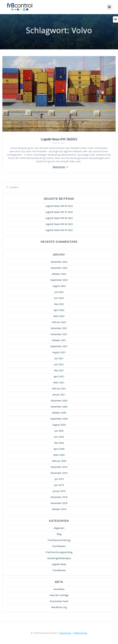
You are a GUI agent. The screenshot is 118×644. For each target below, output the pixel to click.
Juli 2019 (59, 479)
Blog (59, 534)
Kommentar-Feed (59, 601)
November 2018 (59, 503)
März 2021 (59, 382)
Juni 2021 (59, 364)
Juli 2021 (59, 358)
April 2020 (59, 449)
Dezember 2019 (59, 467)
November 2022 (59, 268)
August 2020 (59, 425)
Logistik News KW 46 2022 (59, 218)
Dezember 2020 (59, 401)
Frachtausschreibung (59, 540)
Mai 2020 (59, 443)
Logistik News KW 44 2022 (59, 224)
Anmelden (59, 589)
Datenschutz (81, 633)
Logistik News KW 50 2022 (59, 206)
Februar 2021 (59, 389)
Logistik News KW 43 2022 (59, 230)
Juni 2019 (59, 485)
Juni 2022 (59, 298)
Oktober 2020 (59, 413)
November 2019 (59, 473)
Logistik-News (59, 564)
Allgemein (59, 528)
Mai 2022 (59, 304)
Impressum (65, 633)
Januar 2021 (59, 395)
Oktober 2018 (59, 509)
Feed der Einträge (59, 595)
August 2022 (59, 286)
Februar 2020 (59, 461)
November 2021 (59, 334)
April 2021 (59, 376)
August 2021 (59, 352)
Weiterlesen (59, 167)
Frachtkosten (59, 546)
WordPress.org (59, 607)
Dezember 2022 (59, 262)
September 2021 (59, 346)
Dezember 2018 (59, 497)
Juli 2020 (59, 431)
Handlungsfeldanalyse (59, 558)
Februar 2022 (59, 322)
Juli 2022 (59, 292)
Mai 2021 (59, 370)
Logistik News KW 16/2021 (59, 139)
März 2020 (59, 455)
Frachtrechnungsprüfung (59, 552)
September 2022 (59, 280)
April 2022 (59, 310)
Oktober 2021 (59, 340)
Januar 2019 (59, 491)
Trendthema (59, 570)
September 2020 (59, 419)
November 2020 (59, 407)
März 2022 (59, 316)
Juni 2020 (59, 437)
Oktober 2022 (59, 274)
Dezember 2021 (59, 328)
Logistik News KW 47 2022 (59, 212)
